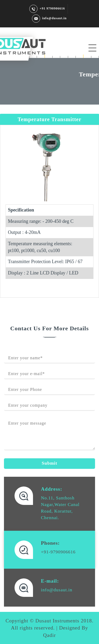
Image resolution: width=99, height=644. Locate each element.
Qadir (49, 635)
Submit (49, 463)
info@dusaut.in (49, 18)
